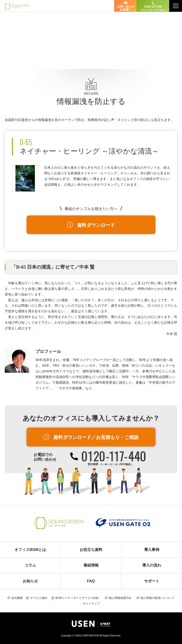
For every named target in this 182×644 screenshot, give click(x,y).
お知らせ (30, 581)
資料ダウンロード (96, 225)
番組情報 (91, 565)
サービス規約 (39, 598)
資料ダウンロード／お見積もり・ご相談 (96, 437)
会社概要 (17, 598)
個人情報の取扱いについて (158, 598)
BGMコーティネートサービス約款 (77, 598)
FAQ (91, 581)
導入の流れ (152, 565)
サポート (152, 581)
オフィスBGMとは (30, 550)
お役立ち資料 (91, 550)
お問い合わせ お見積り (126, 8)
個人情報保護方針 (120, 598)
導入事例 (152, 550)
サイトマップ (91, 604)
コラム (30, 565)
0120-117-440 (153, 8)
